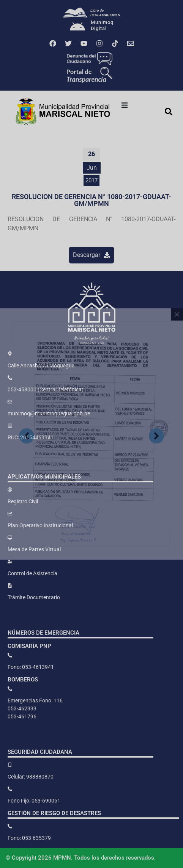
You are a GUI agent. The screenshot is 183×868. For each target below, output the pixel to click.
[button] (125, 105)
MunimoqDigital (102, 25)
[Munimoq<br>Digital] (77, 27)
